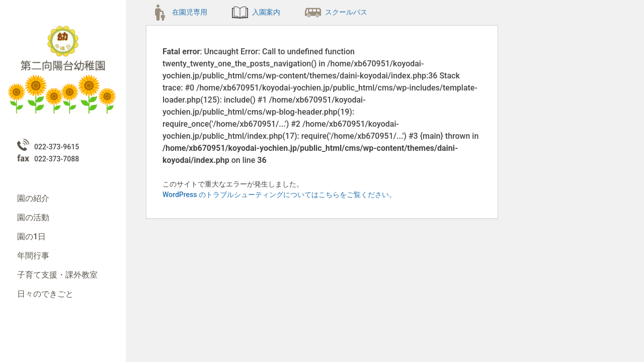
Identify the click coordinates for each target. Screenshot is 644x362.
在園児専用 (180, 12)
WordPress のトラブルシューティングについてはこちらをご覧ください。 (279, 195)
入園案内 (256, 12)
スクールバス (336, 12)
